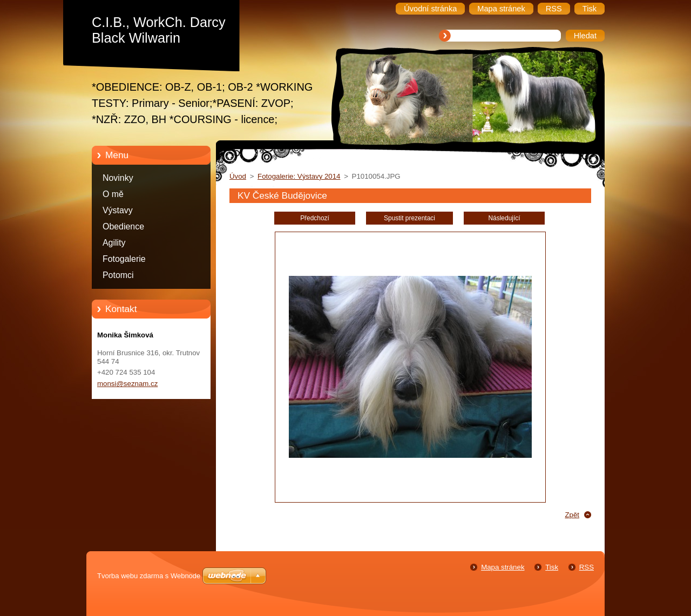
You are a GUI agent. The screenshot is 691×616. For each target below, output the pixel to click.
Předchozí (315, 218)
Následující (504, 218)
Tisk (552, 567)
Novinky (118, 178)
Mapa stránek (503, 567)
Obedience (123, 226)
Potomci (118, 275)
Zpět (572, 515)
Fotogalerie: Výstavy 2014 (299, 176)
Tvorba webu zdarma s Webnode (149, 576)
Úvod (238, 176)
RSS (587, 567)
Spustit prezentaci (409, 218)
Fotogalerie (124, 259)
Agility (114, 243)
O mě (113, 194)
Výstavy (118, 210)
